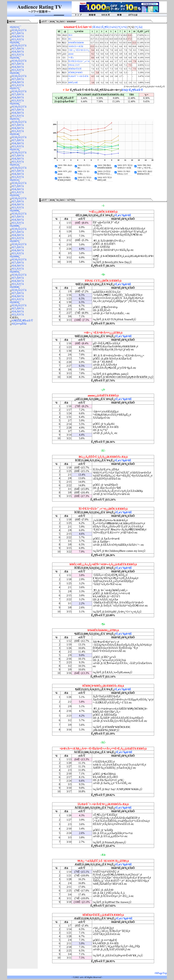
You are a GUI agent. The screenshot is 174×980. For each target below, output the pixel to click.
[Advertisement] (22, 379)
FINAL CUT (74, 65)
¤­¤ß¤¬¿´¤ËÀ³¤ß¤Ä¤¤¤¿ (79, 50)
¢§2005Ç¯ (16, 272)
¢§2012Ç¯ (16, 165)
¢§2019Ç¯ (16, 58)
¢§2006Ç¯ (16, 256)
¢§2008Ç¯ (16, 226)
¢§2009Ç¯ (16, 211)
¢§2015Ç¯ (16, 119)
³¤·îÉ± (71, 58)
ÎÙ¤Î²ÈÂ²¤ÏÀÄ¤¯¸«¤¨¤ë (79, 61)
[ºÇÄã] (139, 27)
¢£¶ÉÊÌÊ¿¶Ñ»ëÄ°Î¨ (23, 321)
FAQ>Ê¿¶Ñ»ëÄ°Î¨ (133, 90)
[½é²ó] (113, 27)
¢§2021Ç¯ (16, 27)
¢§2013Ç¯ (16, 149)
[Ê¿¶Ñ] (105, 27)
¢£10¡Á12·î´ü (19, 30)
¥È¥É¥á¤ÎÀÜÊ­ (75, 69)
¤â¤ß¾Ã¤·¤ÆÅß (76, 46)
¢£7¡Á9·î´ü (18, 33)
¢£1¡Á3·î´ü (18, 39)
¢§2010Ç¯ (16, 195)
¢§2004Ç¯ (16, 287)
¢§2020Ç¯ (16, 42)
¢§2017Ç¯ (16, 88)
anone (71, 54)
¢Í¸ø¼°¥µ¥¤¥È (123, 215)
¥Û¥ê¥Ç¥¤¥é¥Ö (75, 73)
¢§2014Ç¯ (16, 134)
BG (70, 39)
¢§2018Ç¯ (16, 73)
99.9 (70, 35)
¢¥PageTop (161, 973)
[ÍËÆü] (96, 27)
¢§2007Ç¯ (16, 241)
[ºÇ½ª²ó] (122, 27)
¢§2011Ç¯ (15, 180)
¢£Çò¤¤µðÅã (19, 324)
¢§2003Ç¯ (16, 302)
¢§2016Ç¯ (16, 104)
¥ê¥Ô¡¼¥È (73, 83)
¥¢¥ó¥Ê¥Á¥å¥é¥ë (76, 43)
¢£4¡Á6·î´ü (18, 36)
